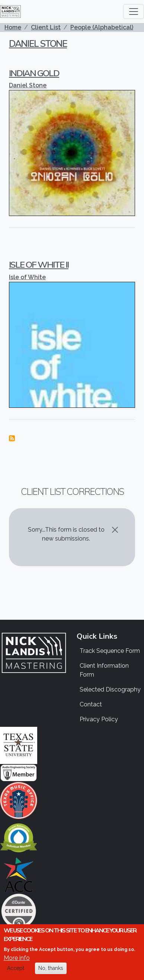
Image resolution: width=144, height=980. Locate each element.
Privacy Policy (99, 719)
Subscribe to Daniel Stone (12, 438)
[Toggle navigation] (134, 12)
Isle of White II (39, 264)
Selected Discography (110, 689)
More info (17, 958)
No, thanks (51, 968)
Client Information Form (104, 670)
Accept (16, 968)
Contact (91, 704)
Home (13, 27)
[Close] (115, 530)
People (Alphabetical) (102, 27)
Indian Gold (34, 73)
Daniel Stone (38, 43)
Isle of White (27, 277)
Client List (46, 27)
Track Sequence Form (110, 651)
